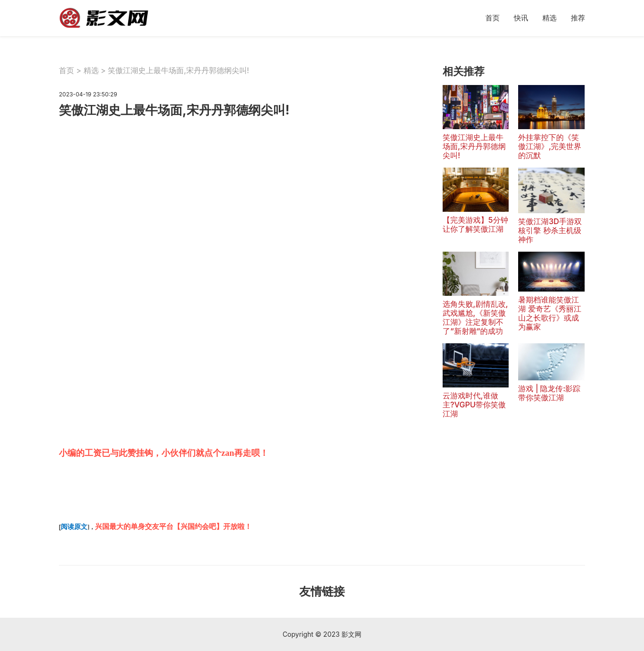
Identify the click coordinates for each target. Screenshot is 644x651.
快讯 (521, 18)
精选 (549, 18)
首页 (492, 18)
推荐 (578, 18)
